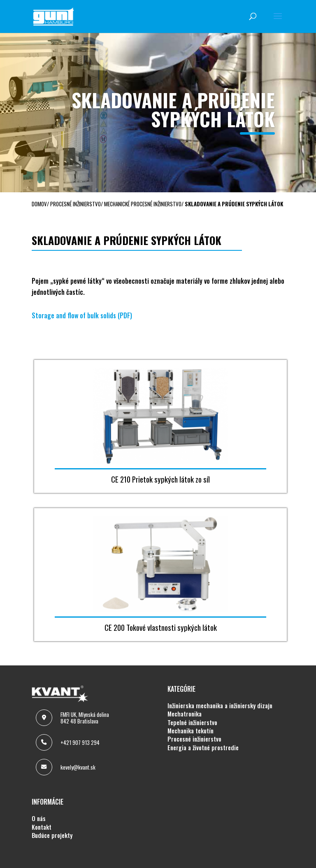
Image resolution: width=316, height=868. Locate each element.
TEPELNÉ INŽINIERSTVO (192, 723)
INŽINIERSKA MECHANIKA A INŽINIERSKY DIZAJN (220, 706)
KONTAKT (42, 827)
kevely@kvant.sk (78, 767)
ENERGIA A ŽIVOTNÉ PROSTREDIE (203, 748)
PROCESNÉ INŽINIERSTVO (194, 739)
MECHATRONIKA (185, 714)
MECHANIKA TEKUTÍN (191, 731)
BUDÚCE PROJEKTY (52, 835)
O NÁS (39, 819)
